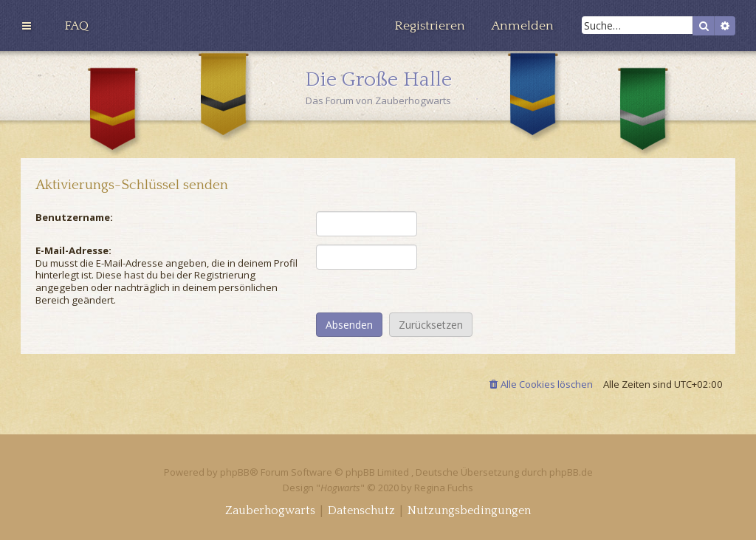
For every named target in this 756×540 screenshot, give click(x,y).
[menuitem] (76, 26)
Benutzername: (74, 217)
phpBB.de (571, 472)
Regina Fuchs (444, 488)
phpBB (235, 472)
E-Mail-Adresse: (73, 250)
